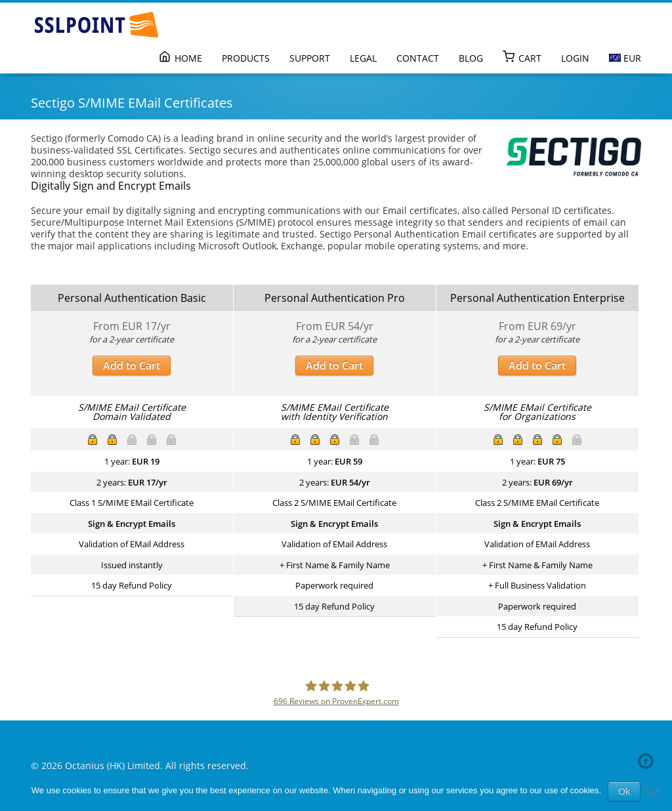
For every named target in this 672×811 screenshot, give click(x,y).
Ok (624, 791)
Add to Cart (132, 365)
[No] (656, 791)
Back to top (648, 761)
